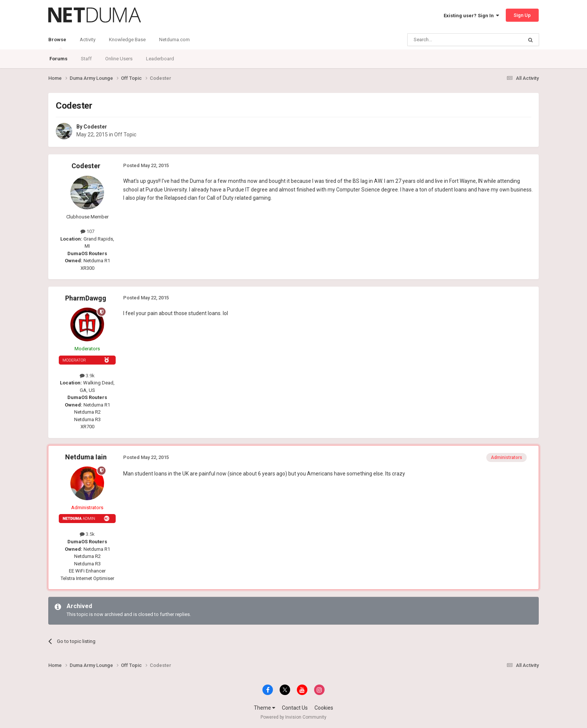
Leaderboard (160, 59)
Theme (264, 708)
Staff (86, 59)
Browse (57, 43)
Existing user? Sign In (471, 16)
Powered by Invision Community (293, 717)
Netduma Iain (86, 457)
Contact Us (295, 708)
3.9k (87, 376)
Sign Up (522, 15)
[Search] (447, 40)
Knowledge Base (127, 40)
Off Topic (125, 135)
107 (87, 231)
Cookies (324, 708)
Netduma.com (174, 40)
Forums (58, 59)
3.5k (87, 534)
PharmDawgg (86, 298)
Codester (95, 127)
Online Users (119, 59)
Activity (88, 40)
